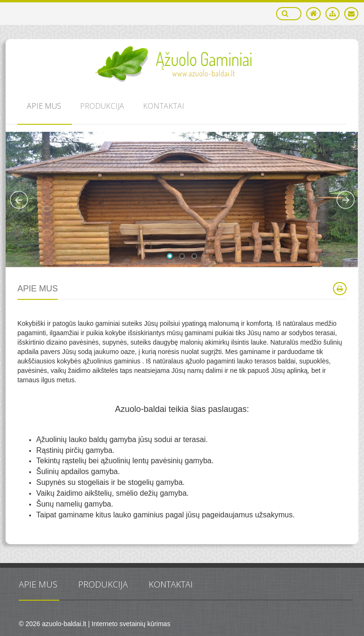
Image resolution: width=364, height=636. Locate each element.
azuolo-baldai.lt (64, 624)
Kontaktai (171, 584)
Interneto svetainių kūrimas (131, 624)
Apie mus (38, 584)
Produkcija (103, 584)
